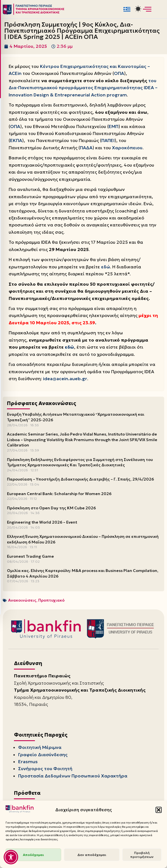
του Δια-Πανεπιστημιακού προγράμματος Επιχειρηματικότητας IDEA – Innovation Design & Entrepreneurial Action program (83, 88)
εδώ (106, 268)
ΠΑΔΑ (86, 148)
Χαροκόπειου (127, 148)
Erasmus (28, 763)
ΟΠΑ (119, 74)
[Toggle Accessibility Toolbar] (11, 857)
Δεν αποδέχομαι (92, 855)
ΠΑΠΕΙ (108, 141)
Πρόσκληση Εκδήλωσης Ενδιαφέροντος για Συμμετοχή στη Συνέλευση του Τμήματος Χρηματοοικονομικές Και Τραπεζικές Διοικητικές (80, 464)
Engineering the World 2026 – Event (42, 524)
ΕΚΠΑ (16, 141)
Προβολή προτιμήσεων (142, 855)
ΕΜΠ (114, 127)
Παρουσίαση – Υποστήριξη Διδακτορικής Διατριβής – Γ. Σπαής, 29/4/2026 (80, 481)
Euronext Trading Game (30, 558)
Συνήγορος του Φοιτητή (45, 771)
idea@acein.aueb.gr (65, 380)
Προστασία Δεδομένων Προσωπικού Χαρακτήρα (73, 778)
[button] (159, 810)
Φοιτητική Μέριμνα (40, 749)
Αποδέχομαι (33, 855)
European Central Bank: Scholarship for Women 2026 (59, 495)
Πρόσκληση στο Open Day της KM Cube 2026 (51, 510)
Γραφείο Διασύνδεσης (43, 756)
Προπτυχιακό (51, 602)
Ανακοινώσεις (22, 602)
